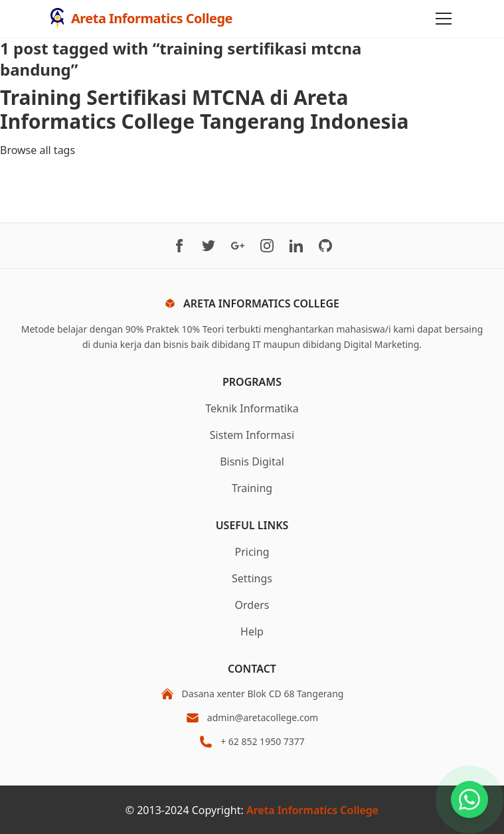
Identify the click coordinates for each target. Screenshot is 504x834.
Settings (252, 578)
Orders (252, 605)
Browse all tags (38, 150)
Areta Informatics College (312, 810)
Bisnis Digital (252, 461)
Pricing (252, 552)
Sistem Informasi (252, 435)
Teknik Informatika (252, 408)
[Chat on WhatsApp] (469, 799)
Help (252, 631)
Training (252, 488)
